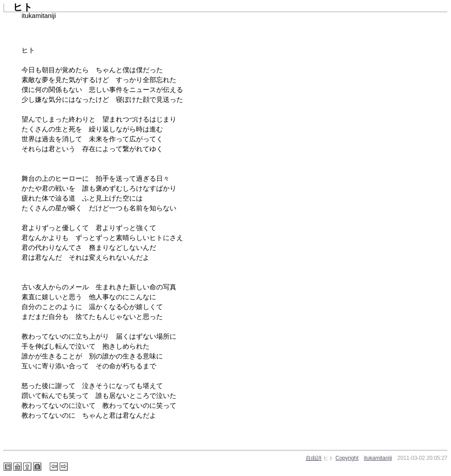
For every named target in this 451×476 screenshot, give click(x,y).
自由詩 (314, 458)
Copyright (347, 458)
